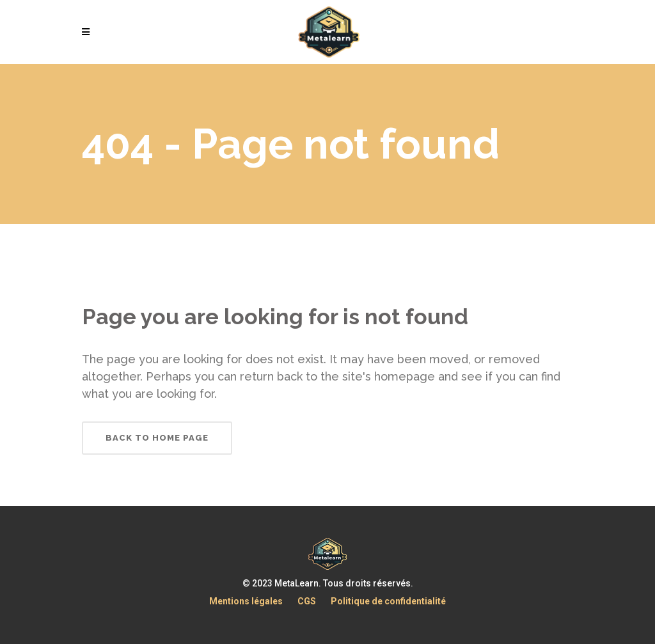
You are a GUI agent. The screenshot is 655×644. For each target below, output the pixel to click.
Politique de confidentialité (388, 601)
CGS (307, 601)
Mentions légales (246, 601)
